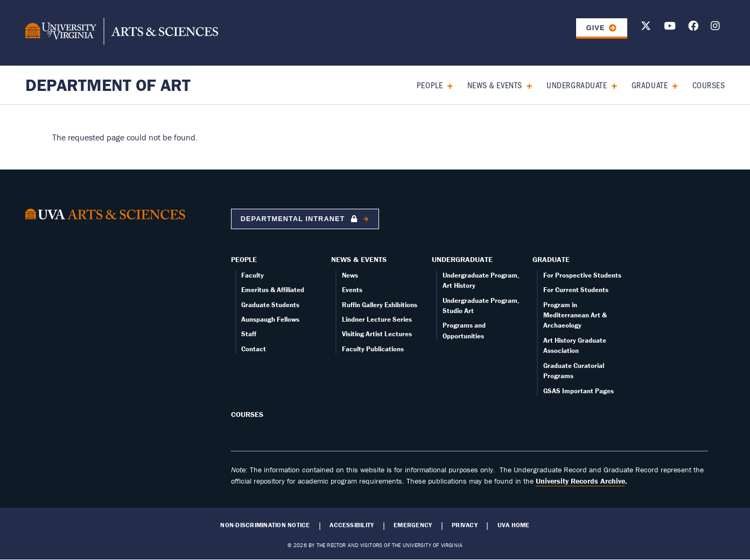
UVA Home (514, 525)
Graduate (650, 85)
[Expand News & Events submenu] (526, 85)
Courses (709, 85)
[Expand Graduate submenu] (671, 85)
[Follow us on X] (646, 28)
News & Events (495, 85)
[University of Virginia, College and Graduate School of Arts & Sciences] (122, 33)
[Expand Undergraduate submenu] (610, 85)
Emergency (413, 525)
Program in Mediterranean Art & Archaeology (575, 315)
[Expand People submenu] (446, 85)
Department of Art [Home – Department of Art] (108, 85)
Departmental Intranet (300, 219)
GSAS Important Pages (579, 391)
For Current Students (576, 290)
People (430, 85)
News (350, 275)
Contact (254, 349)
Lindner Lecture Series (377, 319)
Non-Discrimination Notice (265, 525)
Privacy (465, 525)
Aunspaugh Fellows (270, 319)
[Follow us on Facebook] (693, 28)
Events (352, 290)
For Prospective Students (582, 275)
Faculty (253, 275)
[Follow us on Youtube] (670, 28)
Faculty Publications (373, 349)
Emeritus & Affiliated (273, 290)
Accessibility (352, 525)
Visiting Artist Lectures (377, 334)
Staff (249, 334)
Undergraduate (577, 85)
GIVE (596, 28)
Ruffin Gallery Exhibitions (380, 305)
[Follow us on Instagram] (715, 28)
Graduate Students (270, 305)
